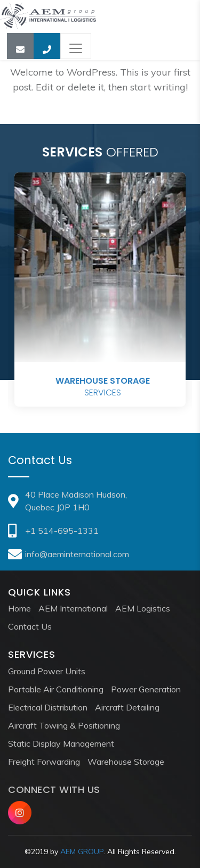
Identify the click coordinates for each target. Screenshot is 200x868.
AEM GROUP (82, 852)
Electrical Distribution (48, 707)
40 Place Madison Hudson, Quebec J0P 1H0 (67, 501)
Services (103, 387)
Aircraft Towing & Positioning (64, 725)
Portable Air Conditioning (56, 689)
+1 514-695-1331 (53, 531)
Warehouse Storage (126, 762)
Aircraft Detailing (127, 707)
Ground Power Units (47, 671)
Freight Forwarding (44, 762)
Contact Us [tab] (40, 460)
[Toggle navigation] (76, 46)
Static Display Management (61, 743)
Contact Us (30, 626)
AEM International (73, 608)
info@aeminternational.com (69, 554)
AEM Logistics (143, 608)
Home (19, 608)
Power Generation (146, 689)
